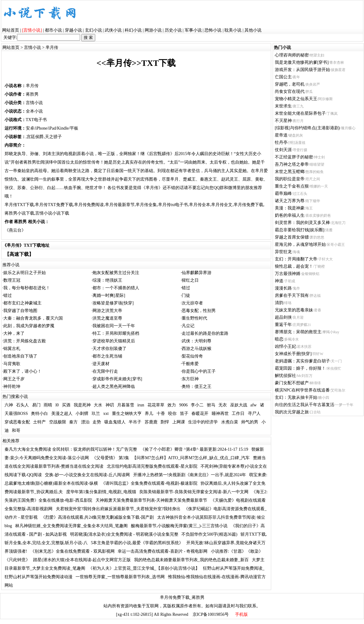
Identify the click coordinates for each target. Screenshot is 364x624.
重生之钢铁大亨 (127, 414)
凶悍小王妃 (285, 346)
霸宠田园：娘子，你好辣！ (300, 368)
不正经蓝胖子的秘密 (294, 157)
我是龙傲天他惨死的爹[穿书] (302, 62)
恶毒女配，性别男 (199, 311)
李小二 (197, 405)
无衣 (223, 405)
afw (253, 405)
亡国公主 (283, 77)
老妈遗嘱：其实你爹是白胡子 (302, 361)
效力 (172, 405)
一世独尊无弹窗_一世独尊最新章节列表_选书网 (120, 577)
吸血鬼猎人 (115, 422)
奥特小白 (39, 414)
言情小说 (32, 47)
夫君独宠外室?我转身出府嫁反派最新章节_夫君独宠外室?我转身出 (118, 509)
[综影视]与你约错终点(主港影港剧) (307, 128)
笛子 (184, 414)
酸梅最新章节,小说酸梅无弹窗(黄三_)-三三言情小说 (179, 526)
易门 (36, 405)
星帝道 (281, 135)
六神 (9, 405)
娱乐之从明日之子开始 (25, 273)
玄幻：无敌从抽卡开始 (296, 397)
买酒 (66, 405)
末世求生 (283, 106)
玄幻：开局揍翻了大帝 (296, 259)
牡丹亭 (281, 142)
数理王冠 (12, 280)
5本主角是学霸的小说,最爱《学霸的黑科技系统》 (137, 543)
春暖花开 (200, 414)
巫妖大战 (239, 405)
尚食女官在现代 (290, 92)
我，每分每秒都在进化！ (27, 288)
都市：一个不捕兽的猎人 (116, 288)
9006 (184, 405)
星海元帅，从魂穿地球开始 (300, 244)
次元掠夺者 (192, 303)
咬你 (172, 414)
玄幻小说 (93, 30)
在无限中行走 (105, 371)
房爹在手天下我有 (292, 295)
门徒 (186, 295)
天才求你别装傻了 (110, 349)
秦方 (73, 422)
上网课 (179, 422)
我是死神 (82, 405)
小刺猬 (82, 414)
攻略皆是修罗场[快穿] (113, 303)
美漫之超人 (62, 414)
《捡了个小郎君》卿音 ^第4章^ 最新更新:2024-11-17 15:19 (194, 449)
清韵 (279, 303)
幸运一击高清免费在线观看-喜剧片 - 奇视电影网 (163, 551)
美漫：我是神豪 (290, 208)
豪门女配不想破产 (292, 383)
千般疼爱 (190, 364)
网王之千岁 (14, 379)
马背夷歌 (12, 364)
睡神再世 (220, 414)
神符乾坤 (12, 387)
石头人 (22, 405)
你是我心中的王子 (199, 371)
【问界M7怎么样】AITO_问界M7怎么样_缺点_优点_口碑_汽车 (191, 458)
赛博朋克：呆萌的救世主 (298, 332)
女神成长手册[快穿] (293, 354)
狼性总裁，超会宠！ (294, 266)
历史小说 (173, 30)
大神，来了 (14, 333)
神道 (279, 281)
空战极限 (58, 422)
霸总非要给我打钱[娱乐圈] (300, 230)
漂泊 (85, 422)
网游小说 (153, 30)
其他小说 (253, 30)
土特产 (39, 422)
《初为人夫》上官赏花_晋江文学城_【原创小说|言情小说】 (144, 568)
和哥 (16, 431)
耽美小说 (233, 30)
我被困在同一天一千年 (114, 326)
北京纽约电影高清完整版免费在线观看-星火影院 (152, 466)
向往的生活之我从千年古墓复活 (305, 405)
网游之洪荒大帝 (107, 311)
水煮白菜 (230, 422)
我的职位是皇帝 (290, 179)
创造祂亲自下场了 (20, 356)
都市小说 (53, 30)
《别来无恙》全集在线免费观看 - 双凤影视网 (72, 551)
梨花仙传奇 (192, 356)
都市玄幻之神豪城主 (22, 303)
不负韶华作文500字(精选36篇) (209, 534)
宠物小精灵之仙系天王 (296, 99)
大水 (98, 405)
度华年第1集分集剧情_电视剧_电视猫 (101, 492)
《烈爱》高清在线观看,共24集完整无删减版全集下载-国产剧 (97, 517)
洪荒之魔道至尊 (107, 318)
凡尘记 (188, 326)
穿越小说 (73, 30)
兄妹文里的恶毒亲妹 (294, 310)
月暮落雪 (126, 405)
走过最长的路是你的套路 (205, 333)
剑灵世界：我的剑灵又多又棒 (302, 223)
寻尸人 (254, 414)
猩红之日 (190, 280)
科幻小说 (133, 30)
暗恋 (279, 339)
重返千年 (283, 325)
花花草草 (156, 405)
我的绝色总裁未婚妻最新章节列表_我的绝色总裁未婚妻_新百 (191, 560)
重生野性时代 (194, 318)
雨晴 (48, 405)
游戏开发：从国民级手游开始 (302, 70)
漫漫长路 (283, 288)
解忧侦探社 (285, 376)
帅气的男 (250, 422)
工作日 (238, 414)
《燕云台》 (15, 230)
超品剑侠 (283, 317)
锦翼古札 (12, 349)
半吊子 (135, 422)
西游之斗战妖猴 (197, 349)
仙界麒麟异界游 (197, 273)
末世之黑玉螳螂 (290, 172)
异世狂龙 (283, 252)
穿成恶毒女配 (17, 422)
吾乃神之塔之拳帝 (292, 164)
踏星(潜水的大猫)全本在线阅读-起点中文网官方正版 (82, 560)
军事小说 (193, 30)
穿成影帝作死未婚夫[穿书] (117, 379)
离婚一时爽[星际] (109, 295)
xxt (106, 414)
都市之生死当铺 (107, 356)
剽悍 (165, 422)
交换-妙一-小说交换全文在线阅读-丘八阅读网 (87, 475)
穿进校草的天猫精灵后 (114, 341)
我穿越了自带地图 (20, 311)
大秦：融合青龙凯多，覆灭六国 (33, 318)
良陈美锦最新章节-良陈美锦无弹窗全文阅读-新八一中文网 (194, 492)
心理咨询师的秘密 (292, 55)
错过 (186, 288)
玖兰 (96, 414)
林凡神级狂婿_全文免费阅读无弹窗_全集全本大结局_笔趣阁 (71, 526)
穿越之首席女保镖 (292, 237)
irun (141, 405)
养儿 (149, 414)
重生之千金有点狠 (292, 186)
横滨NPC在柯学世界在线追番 (302, 390)
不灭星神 (283, 121)
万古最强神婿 (288, 274)
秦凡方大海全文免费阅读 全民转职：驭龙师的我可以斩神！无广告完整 (71, 449)
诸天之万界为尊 (290, 201)
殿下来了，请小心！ (22, 371)
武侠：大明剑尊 (197, 341)
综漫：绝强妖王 (107, 280)
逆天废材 (101, 364)
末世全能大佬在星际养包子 (300, 113)
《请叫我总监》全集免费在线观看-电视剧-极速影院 (149, 483)
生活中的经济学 (203, 422)
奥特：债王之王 (197, 387)
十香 (161, 414)
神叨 (110, 405)
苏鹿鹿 (151, 422)
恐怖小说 (213, 30)
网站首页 (11, 30)
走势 (97, 422)
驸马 (211, 405)
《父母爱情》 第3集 (111, 458)
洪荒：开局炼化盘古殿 (25, 341)
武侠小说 (113, 30)
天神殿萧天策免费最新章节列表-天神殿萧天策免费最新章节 (152, 500)
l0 (57, 405)
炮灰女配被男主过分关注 (116, 273)
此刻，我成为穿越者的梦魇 (29, 326)
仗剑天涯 (283, 150)
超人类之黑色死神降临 (114, 387)
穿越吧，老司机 (290, 84)
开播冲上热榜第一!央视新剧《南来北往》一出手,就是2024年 (190, 475)
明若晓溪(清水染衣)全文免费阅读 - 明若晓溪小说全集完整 (124, 534)
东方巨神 (190, 379)
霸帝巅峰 (283, 193)
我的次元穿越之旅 (292, 412)
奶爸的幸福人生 (290, 215)
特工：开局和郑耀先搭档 (116, 333)
